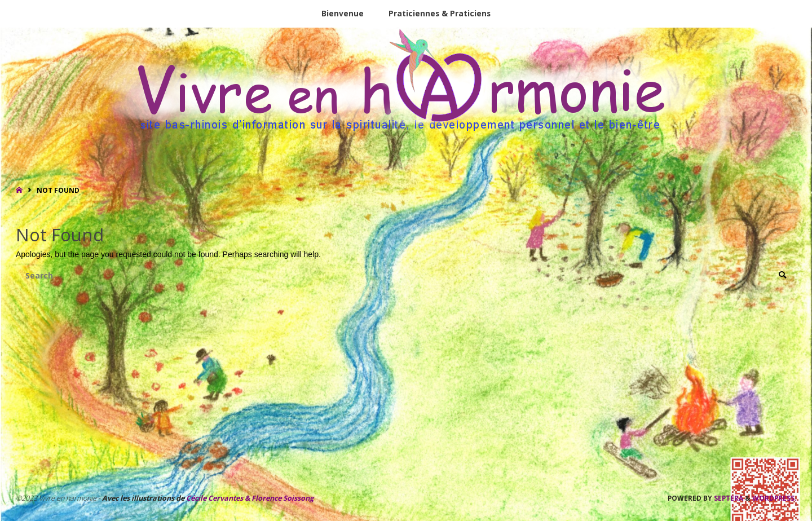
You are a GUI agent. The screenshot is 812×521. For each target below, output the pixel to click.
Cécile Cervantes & (218, 498)
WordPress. (774, 498)
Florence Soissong (282, 498)
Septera (728, 498)
